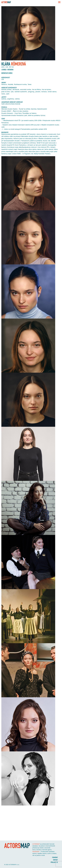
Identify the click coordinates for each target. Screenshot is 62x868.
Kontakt (55, 860)
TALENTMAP (36, 852)
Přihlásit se (54, 862)
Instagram (10, 70)
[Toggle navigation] (59, 2)
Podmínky (55, 857)
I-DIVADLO (4, 70)
